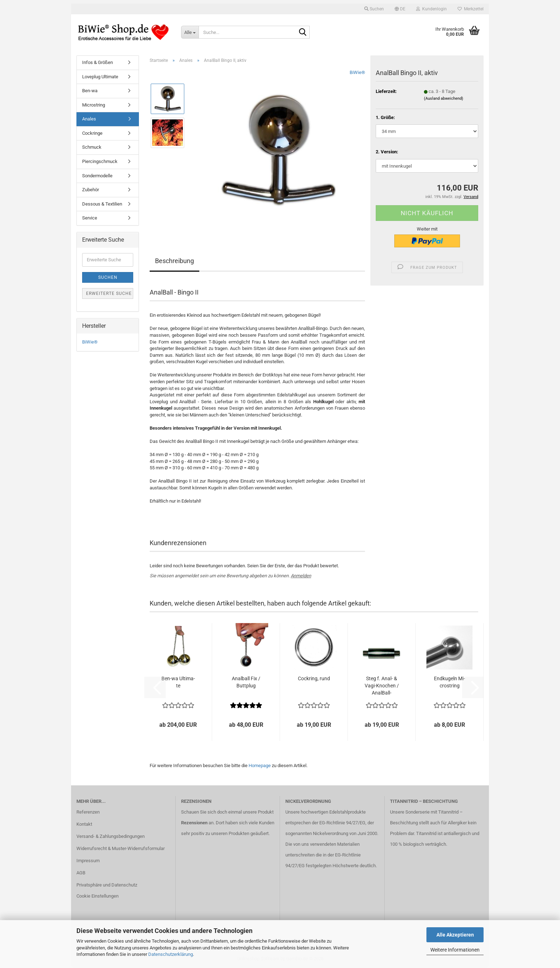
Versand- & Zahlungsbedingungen (111, 836)
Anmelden (301, 576)
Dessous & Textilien (102, 204)
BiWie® (357, 72)
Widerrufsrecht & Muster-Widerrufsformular (121, 848)
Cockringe (92, 133)
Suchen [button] (374, 9)
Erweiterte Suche (109, 293)
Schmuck (92, 147)
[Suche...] (190, 32)
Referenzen (88, 812)
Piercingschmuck (100, 161)
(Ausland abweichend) (444, 98)
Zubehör (91, 190)
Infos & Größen (97, 62)
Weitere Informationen (455, 950)
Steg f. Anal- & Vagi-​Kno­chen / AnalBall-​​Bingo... (382, 686)
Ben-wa (90, 91)
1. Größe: (385, 117)
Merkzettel (471, 9)
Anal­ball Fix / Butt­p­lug (246, 682)
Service (90, 218)
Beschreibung (174, 261)
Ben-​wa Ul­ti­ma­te (178, 682)
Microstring (94, 105)
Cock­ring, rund (314, 678)
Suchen (108, 277)
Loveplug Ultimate (100, 77)
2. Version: (387, 152)
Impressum (88, 861)
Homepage (260, 765)
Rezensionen (194, 823)
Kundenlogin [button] (431, 9)
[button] (400, 9)
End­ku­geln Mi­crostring (449, 682)
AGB (81, 873)
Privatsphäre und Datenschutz (107, 885)
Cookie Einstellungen (97, 896)
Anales (89, 119)
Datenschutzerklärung (171, 954)
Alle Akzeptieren (455, 935)
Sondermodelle (97, 176)
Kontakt (84, 824)
